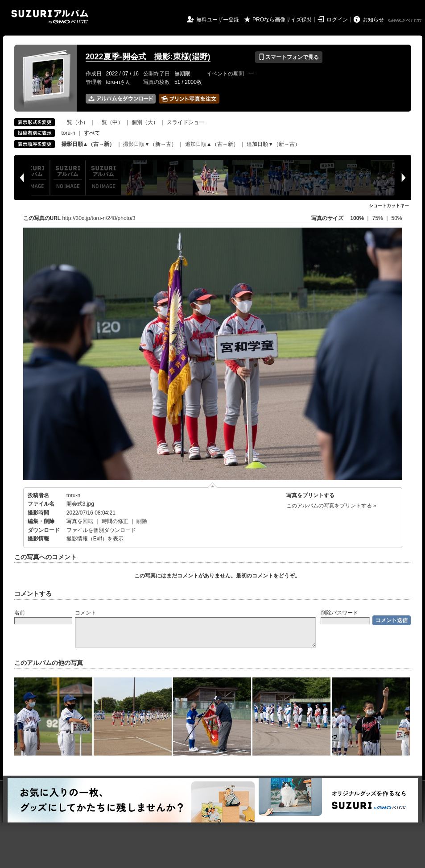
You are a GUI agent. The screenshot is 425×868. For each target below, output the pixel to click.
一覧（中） (110, 122)
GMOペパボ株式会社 (406, 21)
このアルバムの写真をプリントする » (331, 506)
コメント (86, 613)
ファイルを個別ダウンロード (101, 530)
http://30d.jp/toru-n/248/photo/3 (99, 218)
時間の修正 (115, 521)
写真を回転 (80, 521)
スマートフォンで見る (289, 57)
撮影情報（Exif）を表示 (95, 539)
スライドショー (186, 122)
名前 (20, 613)
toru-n (68, 133)
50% (396, 218)
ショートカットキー (389, 206)
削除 (142, 521)
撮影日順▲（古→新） (88, 144)
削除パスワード (339, 613)
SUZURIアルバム (50, 17)
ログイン (337, 20)
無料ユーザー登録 (218, 20)
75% (378, 218)
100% (357, 218)
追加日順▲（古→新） (212, 144)
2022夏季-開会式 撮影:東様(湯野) (148, 57)
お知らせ (373, 20)
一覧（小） (75, 122)
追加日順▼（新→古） (273, 144)
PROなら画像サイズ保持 (282, 20)
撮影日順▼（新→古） (150, 144)
